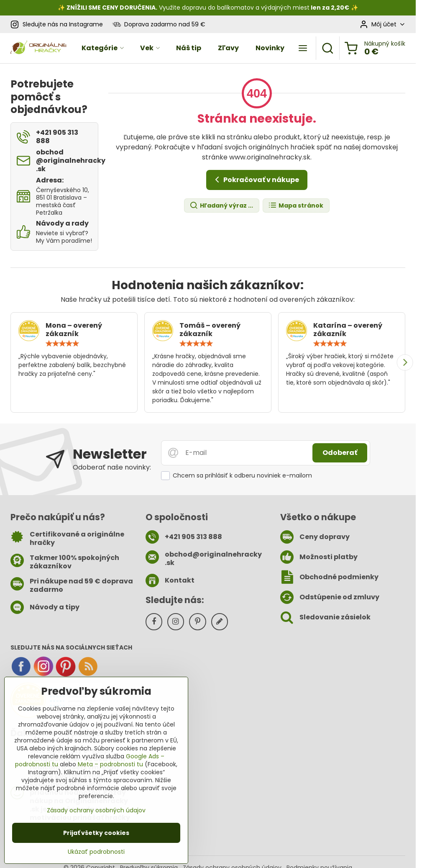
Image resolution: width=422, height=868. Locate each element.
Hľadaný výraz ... (221, 206)
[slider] (62, 344)
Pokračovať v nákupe (256, 180)
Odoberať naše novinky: (112, 467)
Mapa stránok (296, 206)
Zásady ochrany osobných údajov (96, 810)
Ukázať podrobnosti (96, 852)
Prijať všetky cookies (96, 833)
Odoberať (340, 453)
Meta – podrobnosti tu (110, 764)
